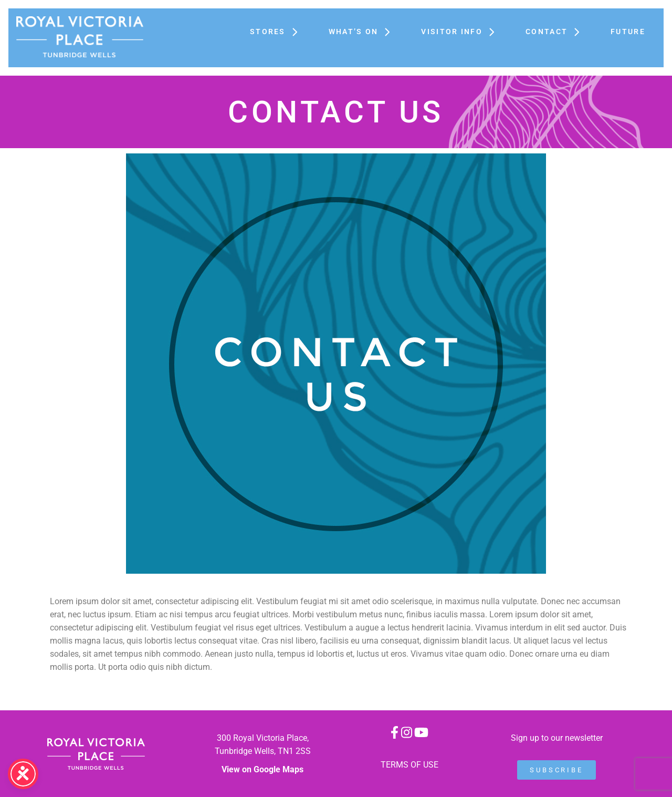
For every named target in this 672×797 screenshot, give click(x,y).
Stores (279, 32)
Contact (558, 32)
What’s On (365, 32)
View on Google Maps (262, 769)
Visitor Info (463, 32)
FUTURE (628, 32)
